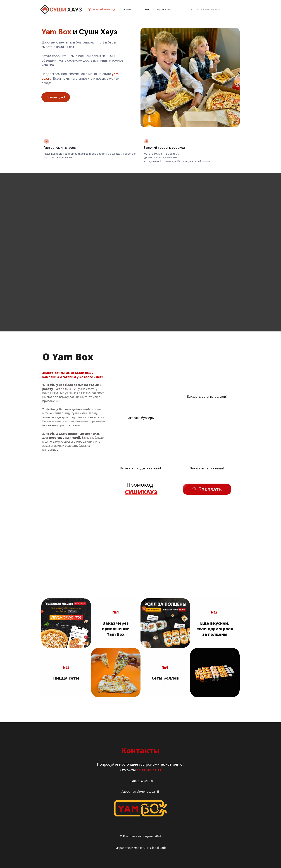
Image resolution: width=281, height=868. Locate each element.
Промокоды (164, 9)
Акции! (127, 9)
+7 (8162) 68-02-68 (140, 781)
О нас (146, 9)
